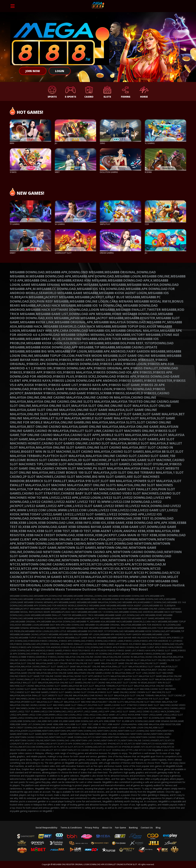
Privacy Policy (92, 828)
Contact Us (147, 828)
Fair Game (120, 828)
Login (60, 71)
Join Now (33, 71)
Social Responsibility (46, 828)
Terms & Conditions (71, 828)
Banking (133, 828)
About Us (107, 828)
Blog (158, 828)
